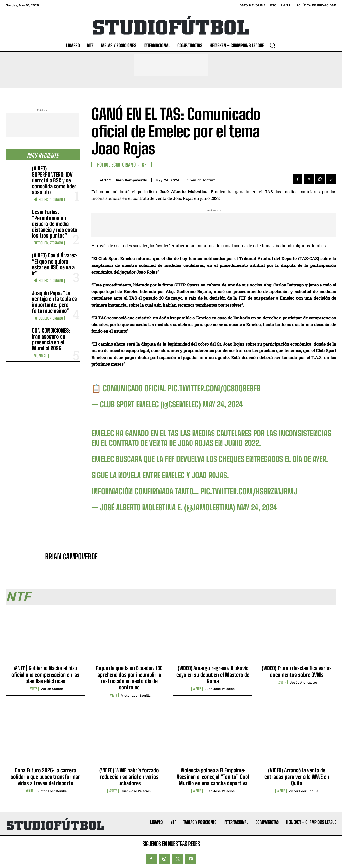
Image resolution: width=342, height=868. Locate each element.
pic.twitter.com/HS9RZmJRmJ (249, 491)
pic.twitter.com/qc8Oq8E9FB (214, 388)
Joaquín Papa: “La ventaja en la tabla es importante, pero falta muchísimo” (54, 302)
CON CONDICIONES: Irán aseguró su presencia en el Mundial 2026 (51, 339)
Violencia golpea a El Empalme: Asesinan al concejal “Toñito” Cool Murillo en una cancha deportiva (213, 777)
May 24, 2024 (223, 404)
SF (144, 165)
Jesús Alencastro (304, 683)
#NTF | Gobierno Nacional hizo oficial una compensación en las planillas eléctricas (45, 675)
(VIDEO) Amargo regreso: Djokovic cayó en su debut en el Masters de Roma (213, 675)
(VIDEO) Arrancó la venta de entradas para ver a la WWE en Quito (297, 777)
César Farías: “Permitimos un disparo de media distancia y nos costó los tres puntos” (55, 224)
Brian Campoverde (131, 180)
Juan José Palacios (220, 689)
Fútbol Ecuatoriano (48, 200)
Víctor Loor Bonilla (136, 695)
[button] (272, 45)
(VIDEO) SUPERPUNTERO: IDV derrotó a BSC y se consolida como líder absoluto (54, 180)
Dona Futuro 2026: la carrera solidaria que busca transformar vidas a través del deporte (45, 777)
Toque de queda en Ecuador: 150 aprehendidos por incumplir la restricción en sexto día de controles (129, 678)
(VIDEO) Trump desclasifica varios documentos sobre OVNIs (297, 671)
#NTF (33, 689)
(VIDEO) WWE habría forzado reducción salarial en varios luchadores (129, 777)
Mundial (40, 356)
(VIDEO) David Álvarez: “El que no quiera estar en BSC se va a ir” (55, 264)
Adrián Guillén (52, 689)
